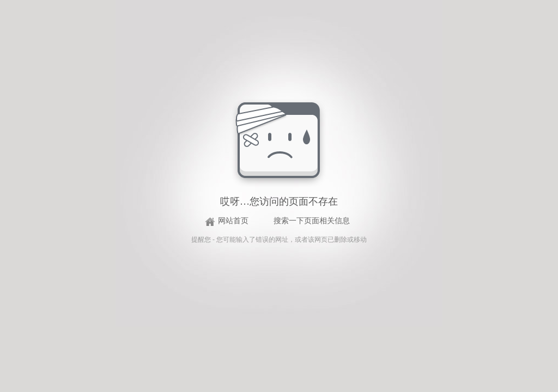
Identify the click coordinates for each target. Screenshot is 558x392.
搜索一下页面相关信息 (312, 221)
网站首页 (233, 221)
